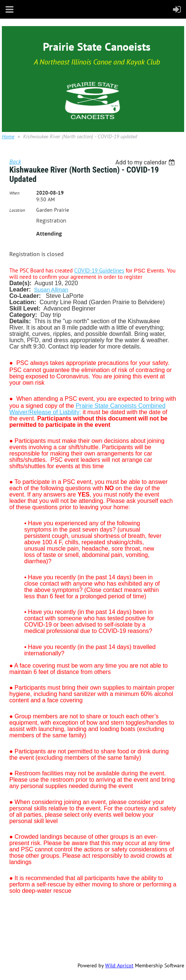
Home (8, 136)
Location (17, 210)
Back (15, 161)
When (14, 193)
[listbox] (146, 162)
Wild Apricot (119, 965)
